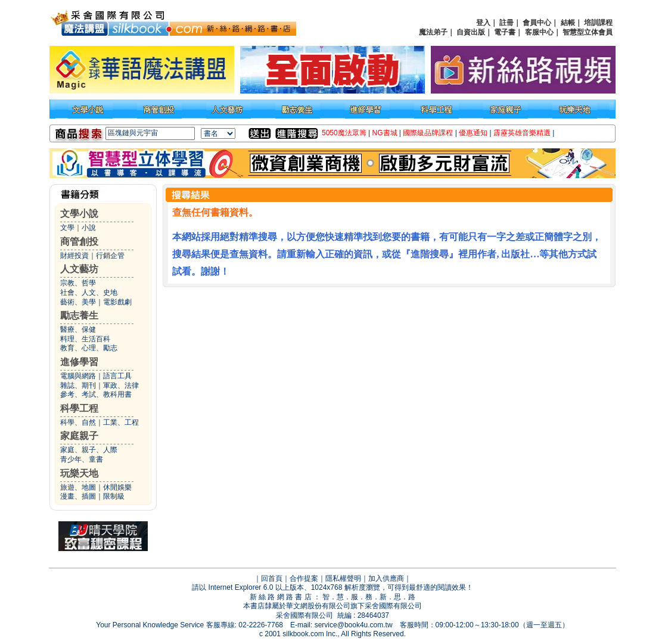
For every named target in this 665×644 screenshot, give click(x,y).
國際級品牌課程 (428, 133)
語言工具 (117, 376)
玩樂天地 (79, 473)
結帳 (568, 23)
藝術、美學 (78, 302)
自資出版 (471, 32)
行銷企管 (110, 256)
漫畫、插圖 (78, 496)
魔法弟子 (433, 32)
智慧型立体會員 (588, 32)
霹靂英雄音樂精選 (522, 133)
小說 (89, 228)
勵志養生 (79, 315)
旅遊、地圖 (78, 487)
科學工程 (79, 408)
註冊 (506, 23)
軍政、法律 (121, 385)
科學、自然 (78, 422)
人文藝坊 (79, 269)
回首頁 (272, 578)
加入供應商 (386, 578)
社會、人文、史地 (89, 293)
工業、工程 (121, 422)
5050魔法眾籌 (344, 133)
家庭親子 (79, 436)
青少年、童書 (82, 459)
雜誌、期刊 (78, 385)
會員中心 (537, 23)
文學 (67, 228)
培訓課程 (598, 23)
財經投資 (74, 256)
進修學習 (79, 362)
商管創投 (79, 242)
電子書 (505, 32)
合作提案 (304, 578)
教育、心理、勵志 (89, 348)
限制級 (114, 496)
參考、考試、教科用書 (96, 394)
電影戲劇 (117, 302)
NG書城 (385, 133)
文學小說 (79, 214)
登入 (483, 23)
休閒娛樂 (117, 487)
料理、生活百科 (85, 339)
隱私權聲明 (343, 578)
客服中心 (539, 32)
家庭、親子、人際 (89, 450)
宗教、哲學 (78, 283)
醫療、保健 (78, 329)
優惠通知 (473, 133)
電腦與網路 (78, 376)
